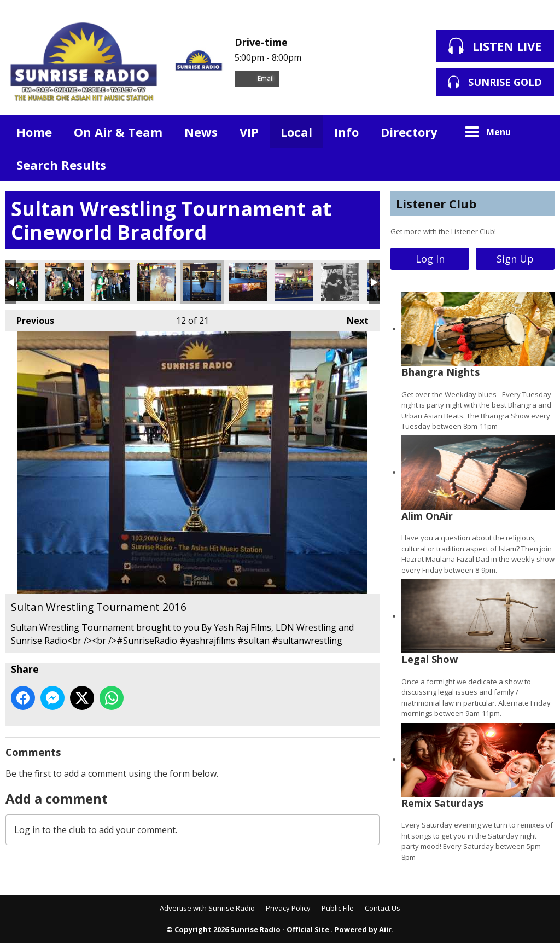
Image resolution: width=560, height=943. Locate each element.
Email (257, 78)
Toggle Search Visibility (538, 131)
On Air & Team (118, 132)
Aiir (385, 929)
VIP (249, 132)
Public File (338, 908)
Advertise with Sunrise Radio (207, 908)
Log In (430, 259)
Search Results (61, 165)
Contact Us (383, 908)
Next (352, 318)
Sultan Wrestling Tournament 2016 (65, 282)
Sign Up (515, 259)
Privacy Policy (288, 908)
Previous (30, 318)
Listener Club (436, 203)
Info (346, 132)
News (201, 132)
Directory (409, 132)
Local (296, 132)
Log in (27, 830)
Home (34, 132)
